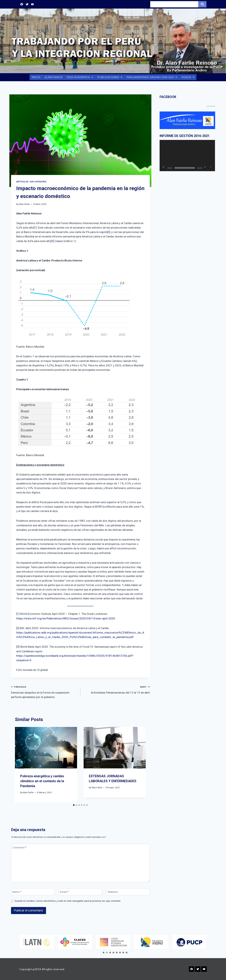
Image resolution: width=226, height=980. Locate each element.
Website (113, 894)
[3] (52, 243)
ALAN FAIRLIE (53, 78)
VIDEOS (188, 78)
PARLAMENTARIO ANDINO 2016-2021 (152, 78)
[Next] (140, 766)
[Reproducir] (164, 169)
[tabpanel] (37, 942)
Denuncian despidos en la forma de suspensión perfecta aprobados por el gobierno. (44, 693)
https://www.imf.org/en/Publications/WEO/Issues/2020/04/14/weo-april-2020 (66, 620)
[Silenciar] (205, 169)
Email (64, 894)
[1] (35, 229)
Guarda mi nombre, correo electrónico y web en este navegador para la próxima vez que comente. (68, 903)
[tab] (74, 807)
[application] (187, 157)
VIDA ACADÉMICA (79, 78)
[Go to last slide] (21, 766)
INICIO (36, 78)
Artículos (22, 183)
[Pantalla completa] (211, 169)
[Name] (33, 893)
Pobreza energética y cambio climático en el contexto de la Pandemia (42, 783)
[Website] (128, 893)
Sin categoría (38, 183)
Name (17, 894)
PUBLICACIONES (109, 78)
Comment (19, 849)
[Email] (80, 893)
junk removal (211, 108)
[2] (109, 234)
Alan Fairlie (24, 206)
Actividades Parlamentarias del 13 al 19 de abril (116, 691)
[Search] (174, 4)
